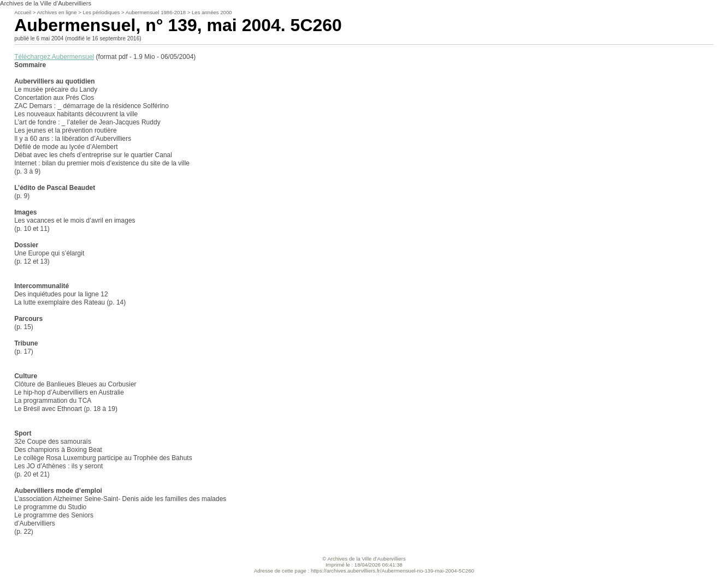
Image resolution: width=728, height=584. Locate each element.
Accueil (23, 12)
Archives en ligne (57, 12)
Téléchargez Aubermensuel (54, 57)
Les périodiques (101, 12)
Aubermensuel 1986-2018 (156, 12)
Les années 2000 (212, 12)
